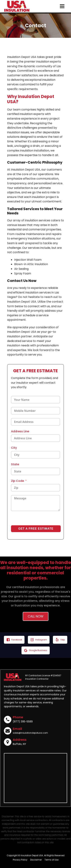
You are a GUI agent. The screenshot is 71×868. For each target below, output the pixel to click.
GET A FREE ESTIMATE (36, 529)
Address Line (20, 431)
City (14, 448)
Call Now (36, 616)
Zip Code (17, 481)
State (15, 464)
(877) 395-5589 (23, 722)
